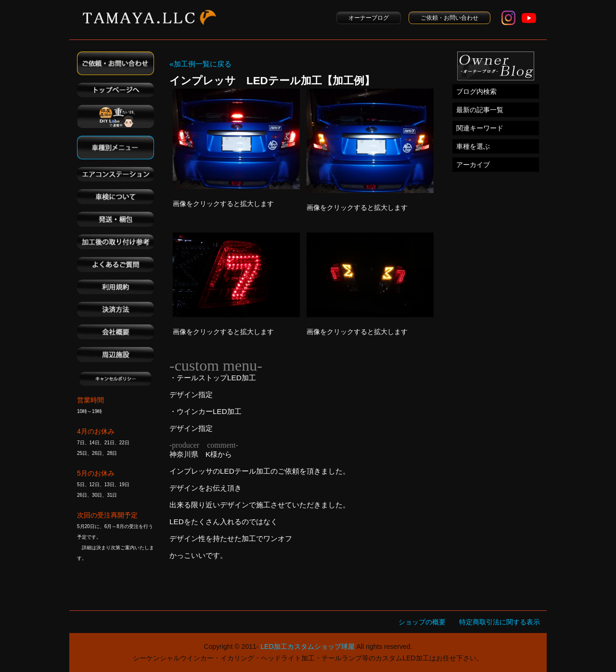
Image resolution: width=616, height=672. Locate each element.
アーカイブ (473, 165)
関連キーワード (480, 128)
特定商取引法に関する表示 (500, 622)
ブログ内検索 (476, 91)
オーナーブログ (369, 18)
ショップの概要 (422, 622)
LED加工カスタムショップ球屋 (307, 646)
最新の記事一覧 (480, 110)
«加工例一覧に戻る (200, 64)
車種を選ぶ (473, 146)
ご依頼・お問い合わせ (449, 18)
